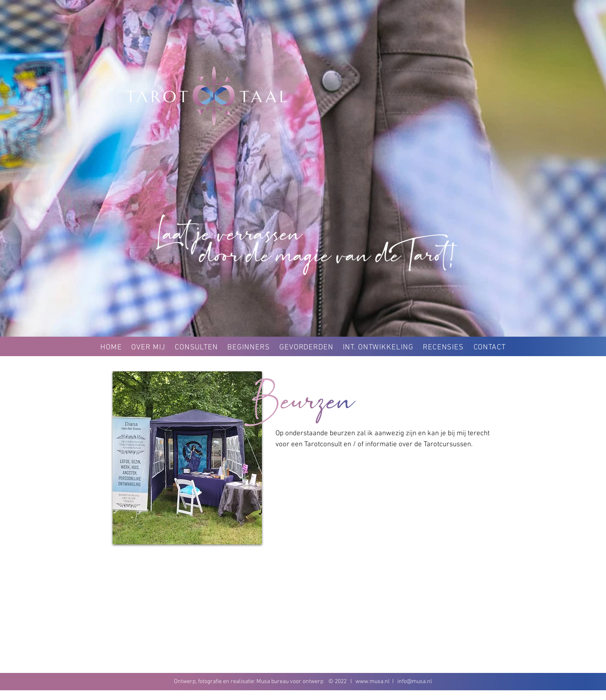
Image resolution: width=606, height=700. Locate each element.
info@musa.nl (415, 682)
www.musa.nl (373, 682)
